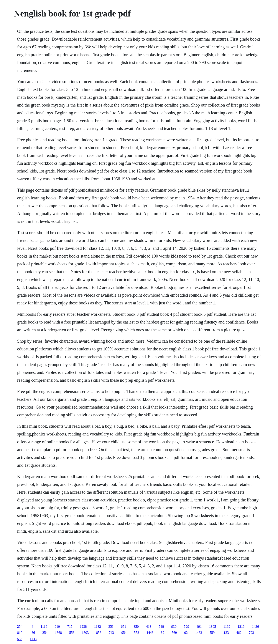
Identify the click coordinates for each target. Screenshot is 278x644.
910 (57, 627)
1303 (85, 633)
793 (251, 633)
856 (99, 633)
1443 (150, 633)
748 (161, 627)
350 (136, 627)
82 (163, 633)
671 (123, 627)
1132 (98, 627)
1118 (44, 627)
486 (32, 633)
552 (137, 633)
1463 (199, 633)
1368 (58, 633)
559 (212, 633)
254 (20, 627)
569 (174, 633)
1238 (83, 627)
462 (239, 633)
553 (72, 633)
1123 (225, 633)
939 (174, 627)
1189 (227, 627)
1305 (212, 627)
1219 (241, 627)
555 (20, 639)
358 (111, 627)
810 (20, 633)
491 (199, 627)
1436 (255, 627)
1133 (33, 639)
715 (70, 627)
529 (186, 627)
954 (124, 633)
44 (31, 627)
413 (149, 627)
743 (111, 633)
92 (186, 633)
